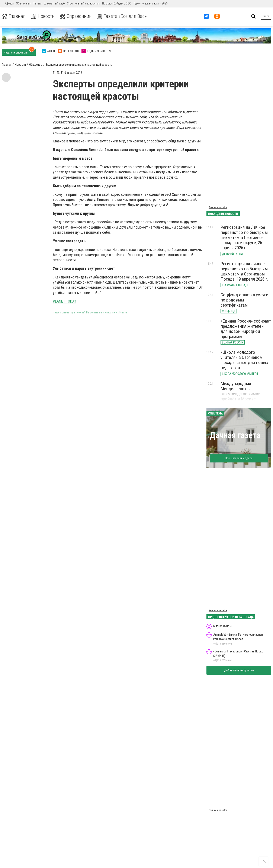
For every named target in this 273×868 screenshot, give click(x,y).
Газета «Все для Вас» (121, 16)
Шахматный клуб (54, 3)
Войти (266, 16)
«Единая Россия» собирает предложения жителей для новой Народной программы (246, 329)
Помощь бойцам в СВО (117, 3)
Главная (13, 16)
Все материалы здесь (239, 458)
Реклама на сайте (218, 207)
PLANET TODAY (65, 301)
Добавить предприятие (239, 670)
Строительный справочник (83, 3)
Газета (38, 3)
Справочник (75, 16)
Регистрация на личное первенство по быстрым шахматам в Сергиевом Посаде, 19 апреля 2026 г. (244, 271)
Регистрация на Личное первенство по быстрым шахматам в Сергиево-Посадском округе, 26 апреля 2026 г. (244, 238)
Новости (42, 16)
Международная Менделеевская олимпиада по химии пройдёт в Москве (240, 391)
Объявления (24, 3)
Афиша (9, 3)
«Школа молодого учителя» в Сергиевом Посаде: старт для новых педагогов (244, 360)
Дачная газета (235, 435)
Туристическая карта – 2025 (151, 3)
